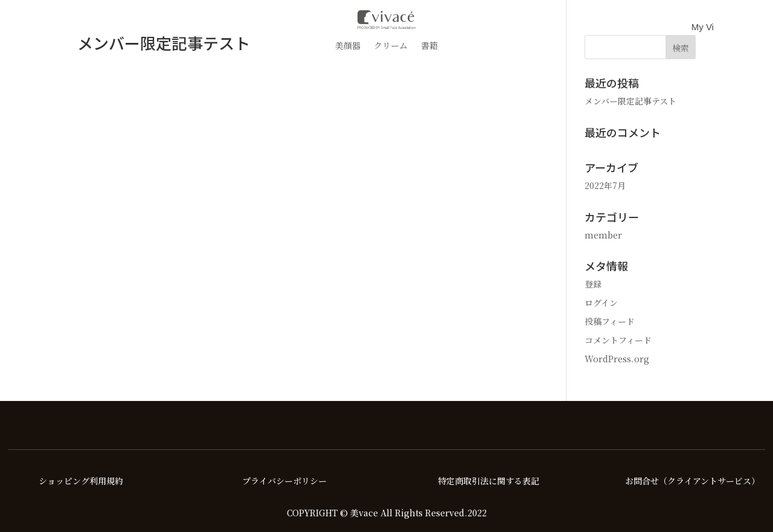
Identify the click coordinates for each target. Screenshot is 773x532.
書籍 (429, 46)
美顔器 (348, 46)
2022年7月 (605, 185)
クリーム (391, 46)
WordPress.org (617, 359)
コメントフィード (618, 340)
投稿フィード (610, 321)
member (603, 235)
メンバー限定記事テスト (630, 101)
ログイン (601, 303)
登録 (593, 284)
